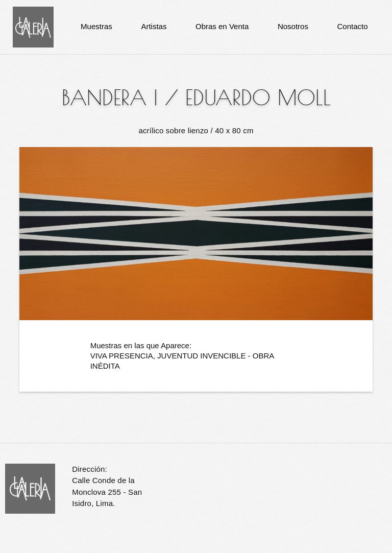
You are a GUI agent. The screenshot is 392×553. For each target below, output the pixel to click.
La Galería (33, 27)
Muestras (96, 26)
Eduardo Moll (258, 98)
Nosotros (293, 26)
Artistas (154, 26)
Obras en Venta (222, 26)
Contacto (353, 26)
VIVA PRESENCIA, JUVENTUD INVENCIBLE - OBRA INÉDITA (182, 361)
